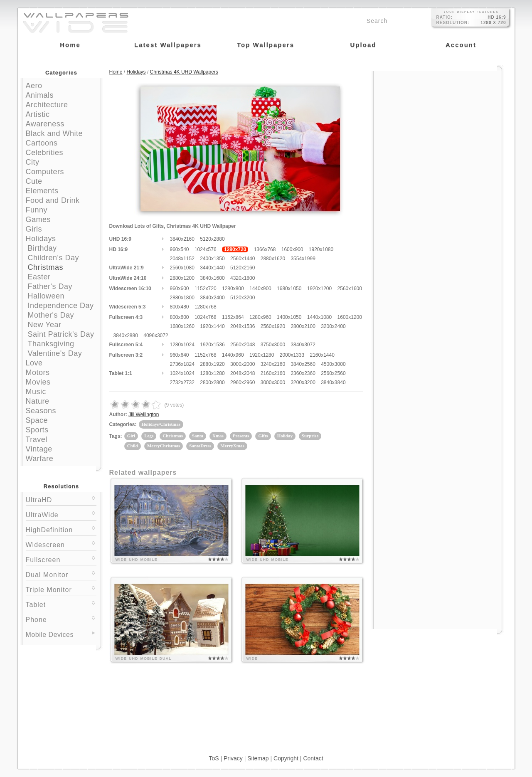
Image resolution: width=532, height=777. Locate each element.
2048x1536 (243, 326)
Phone (61, 619)
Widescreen (61, 544)
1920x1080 (321, 249)
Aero (34, 86)
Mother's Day (51, 315)
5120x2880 (212, 239)
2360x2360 (303, 373)
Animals (40, 95)
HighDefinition (61, 529)
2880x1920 (212, 364)
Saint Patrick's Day (61, 334)
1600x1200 (350, 317)
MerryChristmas (164, 446)
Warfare (40, 459)
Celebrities (45, 153)
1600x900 (292, 249)
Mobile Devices (50, 635)
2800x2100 (303, 326)
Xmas (218, 436)
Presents (241, 436)
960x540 (180, 249)
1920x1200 (319, 289)
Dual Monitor (61, 574)
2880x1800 (182, 298)
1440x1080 (319, 317)
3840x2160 (182, 239)
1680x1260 (182, 326)
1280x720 (235, 249)
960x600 (180, 289)
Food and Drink (53, 200)
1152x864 (233, 317)
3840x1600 (212, 278)
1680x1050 (289, 289)
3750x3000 (273, 345)
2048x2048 (243, 373)
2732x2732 (182, 382)
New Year (45, 325)
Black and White (54, 133)
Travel (37, 439)
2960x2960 (243, 382)
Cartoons (42, 143)
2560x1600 (350, 289)
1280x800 (233, 289)
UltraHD (61, 499)
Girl (131, 436)
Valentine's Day (55, 353)
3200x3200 (303, 382)
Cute (34, 181)
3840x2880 (126, 335)
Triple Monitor (61, 589)
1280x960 (260, 317)
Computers (45, 172)
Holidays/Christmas (161, 424)
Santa (198, 436)
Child (133, 446)
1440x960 (233, 355)
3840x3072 (303, 345)
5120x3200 (243, 298)
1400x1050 (289, 317)
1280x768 (206, 307)
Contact (313, 758)
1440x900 (260, 289)
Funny (37, 210)
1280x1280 (212, 373)
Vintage (39, 449)
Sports (37, 430)
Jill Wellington (144, 414)
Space (37, 420)
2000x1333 (292, 355)
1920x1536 (212, 345)
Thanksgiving (51, 344)
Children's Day (53, 258)
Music (36, 392)
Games (38, 220)
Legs (149, 436)
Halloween (46, 296)
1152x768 (206, 355)
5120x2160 (243, 268)
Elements (42, 191)
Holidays (41, 239)
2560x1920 (273, 326)
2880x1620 (273, 259)
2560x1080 (182, 268)
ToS (214, 758)
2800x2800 (212, 382)
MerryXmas (232, 446)
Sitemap (258, 758)
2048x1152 (182, 259)
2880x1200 (182, 278)
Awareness (45, 124)
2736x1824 (182, 364)
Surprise (310, 436)
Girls (34, 229)
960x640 (180, 355)
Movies (38, 382)
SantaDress (200, 446)
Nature (38, 401)
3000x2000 (243, 364)
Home (116, 72)
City (33, 162)
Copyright (286, 758)
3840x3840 (333, 382)
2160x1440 (322, 355)
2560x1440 (243, 259)
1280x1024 (182, 345)
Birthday (42, 248)
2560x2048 (243, 345)
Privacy (233, 758)
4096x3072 (156, 335)
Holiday (285, 436)
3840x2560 (303, 364)
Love (34, 363)
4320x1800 (243, 278)
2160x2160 (273, 373)
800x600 (180, 317)
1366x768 (265, 249)
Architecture (47, 105)
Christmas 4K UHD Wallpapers (184, 72)
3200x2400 (333, 326)
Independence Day (61, 306)
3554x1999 (303, 259)
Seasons (41, 411)
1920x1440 (212, 326)
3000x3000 (273, 382)
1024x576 (206, 249)
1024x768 (206, 317)
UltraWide (61, 514)
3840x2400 (212, 298)
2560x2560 (333, 373)
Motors (38, 372)
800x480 (180, 307)
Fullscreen (61, 559)
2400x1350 (212, 259)
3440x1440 (212, 268)
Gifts (263, 436)
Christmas (46, 267)
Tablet (61, 604)
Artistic (38, 114)
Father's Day (50, 286)
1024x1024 (182, 373)
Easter (39, 277)
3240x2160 (273, 364)
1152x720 (206, 289)
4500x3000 (333, 364)
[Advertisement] (438, 123)
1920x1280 (262, 355)
